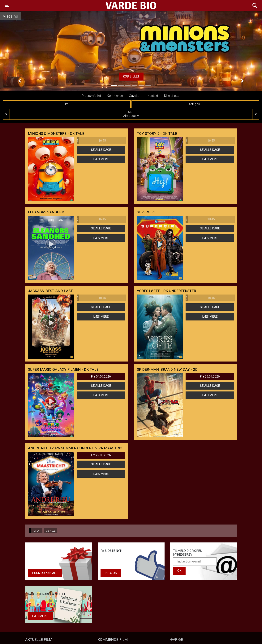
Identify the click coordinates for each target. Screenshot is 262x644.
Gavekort (135, 96)
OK (179, 571)
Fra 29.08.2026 (101, 455)
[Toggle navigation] (7, 5)
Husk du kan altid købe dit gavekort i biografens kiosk (47, 573)
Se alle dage (101, 150)
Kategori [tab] (194, 104)
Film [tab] (66, 104)
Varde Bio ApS (116, 5)
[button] (20, 81)
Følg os (111, 573)
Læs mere (101, 159)
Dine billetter (172, 96)
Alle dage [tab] (131, 114)
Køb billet (131, 76)
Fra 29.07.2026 (210, 376)
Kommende (115, 96)
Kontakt (153, 96)
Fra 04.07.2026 (101, 376)
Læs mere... (41, 616)
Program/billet (91, 96)
